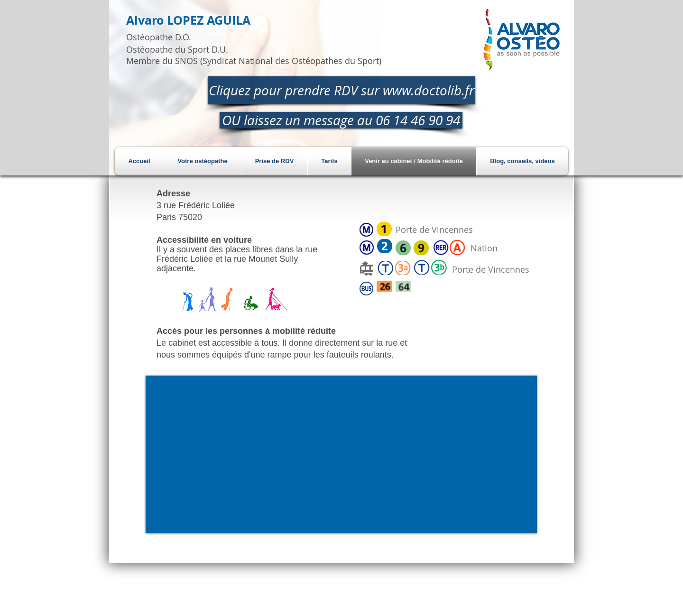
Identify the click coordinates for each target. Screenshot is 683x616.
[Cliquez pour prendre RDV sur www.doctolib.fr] (341, 90)
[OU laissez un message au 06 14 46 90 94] (341, 120)
